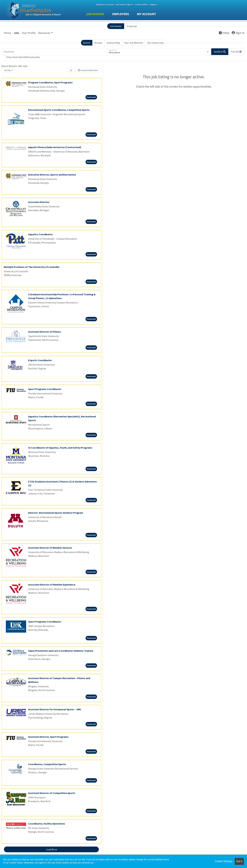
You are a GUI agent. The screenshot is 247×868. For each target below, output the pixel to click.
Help (224, 33)
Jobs (16, 33)
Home (7, 33)
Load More (51, 849)
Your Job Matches (134, 43)
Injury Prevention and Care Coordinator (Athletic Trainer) (61, 651)
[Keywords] (55, 52)
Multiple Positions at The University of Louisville (32, 267)
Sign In (238, 33)
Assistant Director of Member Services (50, 548)
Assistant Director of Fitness (45, 332)
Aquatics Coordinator (40, 234)
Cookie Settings (224, 861)
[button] (236, 52)
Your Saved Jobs (156, 43)
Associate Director (39, 202)
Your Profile (29, 33)
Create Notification (88, 70)
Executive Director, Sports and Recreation (52, 175)
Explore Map (113, 43)
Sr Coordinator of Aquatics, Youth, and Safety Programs (60, 448)
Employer (132, 26)
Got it (239, 861)
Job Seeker (116, 26)
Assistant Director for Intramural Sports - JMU (55, 709)
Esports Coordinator (40, 360)
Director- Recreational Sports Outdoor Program (56, 513)
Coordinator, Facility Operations (47, 824)
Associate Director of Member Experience (52, 585)
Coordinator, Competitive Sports (47, 764)
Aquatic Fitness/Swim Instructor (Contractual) (55, 147)
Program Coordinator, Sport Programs (50, 82)
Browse (98, 43)
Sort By (7, 70)
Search (87, 43)
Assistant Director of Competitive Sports (52, 793)
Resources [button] (44, 33)
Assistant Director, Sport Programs (48, 737)
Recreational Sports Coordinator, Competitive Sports (59, 110)
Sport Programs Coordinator (45, 389)
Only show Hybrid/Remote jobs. (23, 57)
